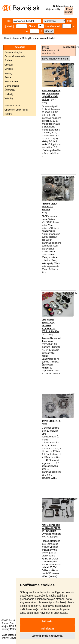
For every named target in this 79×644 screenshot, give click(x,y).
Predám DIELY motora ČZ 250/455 (49, 207)
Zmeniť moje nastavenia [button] (47, 636)
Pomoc (5, 623)
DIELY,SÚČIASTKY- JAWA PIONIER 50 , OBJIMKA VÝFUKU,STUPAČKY (51, 531)
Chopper (9, 65)
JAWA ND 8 (48, 421)
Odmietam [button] (47, 629)
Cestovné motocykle (15, 56)
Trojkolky (9, 94)
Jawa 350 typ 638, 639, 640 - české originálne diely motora (51, 95)
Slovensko (15, 638)
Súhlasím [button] (47, 621)
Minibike (9, 69)
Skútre (8, 77)
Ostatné (8, 114)
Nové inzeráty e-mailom (55, 59)
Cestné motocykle (13, 52)
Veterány (9, 98)
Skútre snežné (12, 86)
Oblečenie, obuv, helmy (16, 110)
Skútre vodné (11, 82)
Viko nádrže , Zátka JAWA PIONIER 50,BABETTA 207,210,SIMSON (50, 326)
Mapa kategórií (9, 635)
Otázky (13, 623)
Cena (65, 47)
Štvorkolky (10, 90)
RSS (12, 626)
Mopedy (9, 73)
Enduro (8, 60)
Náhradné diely (12, 106)
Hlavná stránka (12, 38)
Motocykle (27, 38)
